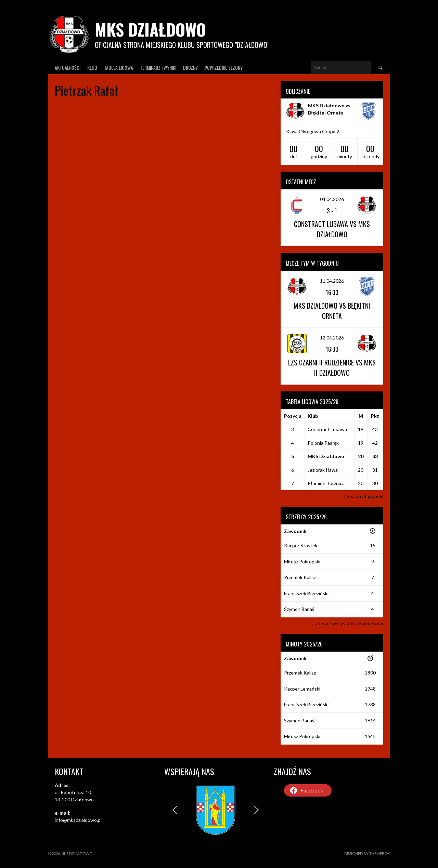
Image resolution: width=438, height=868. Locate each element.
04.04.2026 (332, 199)
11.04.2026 (332, 281)
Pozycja (293, 416)
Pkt (375, 416)
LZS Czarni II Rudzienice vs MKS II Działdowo (332, 368)
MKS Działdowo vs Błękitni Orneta (332, 311)
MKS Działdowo (150, 29)
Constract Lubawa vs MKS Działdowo (332, 229)
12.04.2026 (332, 338)
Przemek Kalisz (300, 577)
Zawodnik (295, 531)
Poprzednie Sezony (224, 68)
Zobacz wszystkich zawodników (350, 623)
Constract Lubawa (327, 429)
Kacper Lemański (302, 689)
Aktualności (68, 68)
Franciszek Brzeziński (306, 593)
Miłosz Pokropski (302, 562)
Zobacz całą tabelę (363, 496)
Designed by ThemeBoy (367, 853)
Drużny (190, 68)
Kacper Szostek (301, 545)
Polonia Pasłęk (323, 443)
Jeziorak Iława (323, 470)
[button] (175, 810)
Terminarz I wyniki (158, 68)
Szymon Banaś (299, 609)
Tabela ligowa (119, 68)
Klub (92, 68)
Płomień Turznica (326, 483)
